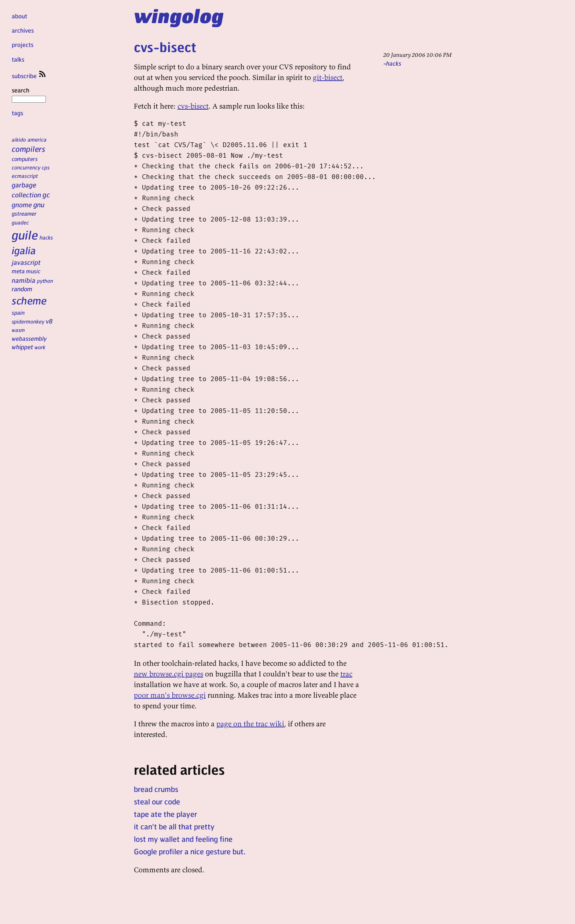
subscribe (29, 76)
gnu (39, 204)
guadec (20, 222)
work (40, 347)
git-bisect (328, 77)
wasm (18, 330)
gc (46, 195)
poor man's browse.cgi (170, 695)
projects (23, 45)
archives (23, 30)
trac (346, 674)
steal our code (157, 801)
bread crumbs (156, 789)
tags (17, 113)
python (45, 281)
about (19, 16)
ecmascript (25, 176)
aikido (19, 139)
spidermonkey (28, 321)
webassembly (29, 338)
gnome (22, 204)
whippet (22, 347)
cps (46, 167)
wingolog (179, 15)
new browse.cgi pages (169, 674)
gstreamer (24, 213)
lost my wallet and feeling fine (183, 839)
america (37, 139)
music (33, 271)
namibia (24, 280)
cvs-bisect (165, 47)
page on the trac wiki (250, 724)
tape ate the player (165, 814)
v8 (49, 321)
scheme (29, 300)
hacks (46, 237)
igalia (24, 250)
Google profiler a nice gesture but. (190, 851)
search (29, 94)
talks (18, 59)
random (22, 289)
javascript (26, 262)
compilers (28, 149)
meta (18, 271)
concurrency (26, 167)
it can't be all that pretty (174, 826)
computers (25, 159)
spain (18, 313)
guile (25, 235)
